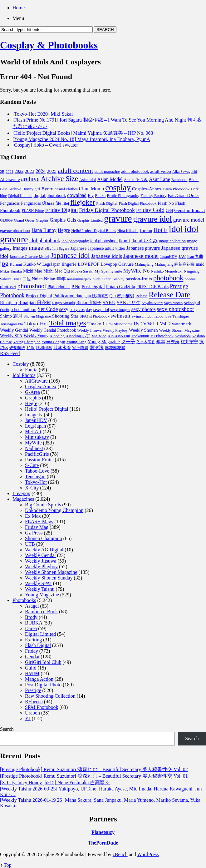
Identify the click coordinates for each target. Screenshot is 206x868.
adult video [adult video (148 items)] (161, 171)
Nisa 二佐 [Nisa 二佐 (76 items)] (22, 279)
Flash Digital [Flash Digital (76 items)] (107, 203)
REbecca (34, 702)
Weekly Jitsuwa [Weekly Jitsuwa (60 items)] (89, 330)
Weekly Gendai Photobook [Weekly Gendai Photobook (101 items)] (53, 330)
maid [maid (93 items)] (200, 264)
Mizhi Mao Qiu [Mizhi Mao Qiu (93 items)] (57, 271)
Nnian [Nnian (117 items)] (37, 279)
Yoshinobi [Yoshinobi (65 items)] (183, 336)
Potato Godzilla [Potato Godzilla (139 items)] (121, 287)
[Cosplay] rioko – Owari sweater (45, 145)
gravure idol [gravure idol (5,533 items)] (152, 219)
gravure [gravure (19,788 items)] (118, 218)
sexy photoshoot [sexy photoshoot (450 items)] (176, 309)
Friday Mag (37, 527)
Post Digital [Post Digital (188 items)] (93, 286)
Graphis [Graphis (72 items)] (42, 220)
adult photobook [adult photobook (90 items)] (135, 171)
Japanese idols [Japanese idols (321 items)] (107, 256)
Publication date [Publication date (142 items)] (68, 296)
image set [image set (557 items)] (40, 248)
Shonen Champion (44, 538)
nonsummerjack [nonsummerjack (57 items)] (79, 279)
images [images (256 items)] (20, 248)
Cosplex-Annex (41, 386)
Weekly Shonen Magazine (51, 572)
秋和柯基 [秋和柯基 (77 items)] (44, 348)
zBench (120, 854)
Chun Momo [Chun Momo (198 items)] (91, 189)
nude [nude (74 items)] (97, 279)
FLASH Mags (39, 522)
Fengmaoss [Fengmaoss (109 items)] (10, 203)
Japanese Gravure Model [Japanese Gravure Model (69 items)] (29, 257)
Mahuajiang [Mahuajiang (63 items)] (144, 264)
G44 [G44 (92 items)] (169, 211)
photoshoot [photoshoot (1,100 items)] (32, 286)
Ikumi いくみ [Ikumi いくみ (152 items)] (144, 241)
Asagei (32, 606)
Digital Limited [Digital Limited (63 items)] (20, 196)
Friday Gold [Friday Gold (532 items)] (150, 210)
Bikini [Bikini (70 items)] (194, 180)
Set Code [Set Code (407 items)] (48, 309)
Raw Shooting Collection (50, 696)
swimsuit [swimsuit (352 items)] (120, 316)
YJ (28, 718)
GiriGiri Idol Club (43, 662)
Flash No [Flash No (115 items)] (166, 203)
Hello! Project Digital (47, 409)
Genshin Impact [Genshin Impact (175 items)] (190, 210)
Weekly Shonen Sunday (49, 578)
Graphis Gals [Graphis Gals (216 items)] (63, 220)
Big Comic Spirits (43, 505)
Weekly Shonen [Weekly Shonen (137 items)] (143, 330)
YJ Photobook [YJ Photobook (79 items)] (162, 336)
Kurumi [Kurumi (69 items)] (16, 264)
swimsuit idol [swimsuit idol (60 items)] (142, 316)
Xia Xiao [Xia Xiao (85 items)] (99, 336)
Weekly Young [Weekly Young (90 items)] (36, 336)
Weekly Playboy (41, 567)
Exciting (33, 640)
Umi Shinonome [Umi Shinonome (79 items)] (119, 324)
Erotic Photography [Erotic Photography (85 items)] (123, 196)
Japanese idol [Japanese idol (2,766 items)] (70, 255)
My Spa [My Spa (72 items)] (101, 271)
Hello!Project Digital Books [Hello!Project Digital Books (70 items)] (94, 231)
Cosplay (21, 364)
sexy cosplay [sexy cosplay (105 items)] (81, 310)
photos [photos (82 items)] (190, 279)
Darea (31, 628)
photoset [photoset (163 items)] (8, 286)
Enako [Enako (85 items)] (100, 196)
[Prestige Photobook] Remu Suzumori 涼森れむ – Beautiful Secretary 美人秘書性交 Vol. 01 (94, 776)
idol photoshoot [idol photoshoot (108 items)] (104, 241)
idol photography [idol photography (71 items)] (75, 241)
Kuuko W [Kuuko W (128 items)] (32, 264)
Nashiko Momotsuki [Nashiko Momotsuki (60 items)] (167, 271)
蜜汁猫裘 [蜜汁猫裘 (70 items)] (80, 348)
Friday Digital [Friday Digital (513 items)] (62, 210)
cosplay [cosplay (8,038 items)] (118, 188)
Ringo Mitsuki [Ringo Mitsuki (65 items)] (64, 303)
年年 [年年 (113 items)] (161, 342)
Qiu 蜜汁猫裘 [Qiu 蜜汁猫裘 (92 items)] (122, 296)
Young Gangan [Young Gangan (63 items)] (54, 342)
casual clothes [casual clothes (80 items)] (66, 189)
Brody (31, 617)
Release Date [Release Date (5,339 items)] (169, 295)
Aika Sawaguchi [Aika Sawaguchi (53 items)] (185, 172)
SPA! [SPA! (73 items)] (84, 316)
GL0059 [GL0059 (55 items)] (6, 220)
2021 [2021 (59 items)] (10, 172)
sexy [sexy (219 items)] (64, 309)
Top (8, 865)
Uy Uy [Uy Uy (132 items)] (140, 324)
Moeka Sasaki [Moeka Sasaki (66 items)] (82, 271)
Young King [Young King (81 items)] (76, 342)
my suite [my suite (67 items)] (115, 271)
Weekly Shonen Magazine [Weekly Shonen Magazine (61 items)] (179, 330)
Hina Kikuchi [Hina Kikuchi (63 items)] (128, 231)
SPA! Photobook (42, 707)
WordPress (148, 854)
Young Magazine (42, 595)
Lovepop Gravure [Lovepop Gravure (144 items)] (117, 264)
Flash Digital (38, 645)
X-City (32, 488)
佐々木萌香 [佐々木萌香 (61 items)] (146, 342)
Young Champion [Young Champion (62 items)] (27, 342)
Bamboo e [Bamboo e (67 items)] (179, 180)
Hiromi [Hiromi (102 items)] (146, 231)
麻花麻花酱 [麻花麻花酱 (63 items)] (115, 348)
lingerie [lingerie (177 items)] (69, 264)
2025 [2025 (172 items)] (52, 171)
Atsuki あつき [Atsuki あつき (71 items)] (136, 180)
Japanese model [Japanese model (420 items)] (141, 256)
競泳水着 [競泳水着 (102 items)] (62, 348)
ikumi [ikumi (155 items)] (124, 241)
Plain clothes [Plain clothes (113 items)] (59, 287)
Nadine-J (34, 448)
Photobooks (24, 600)
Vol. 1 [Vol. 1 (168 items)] (153, 324)
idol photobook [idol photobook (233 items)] (45, 241)
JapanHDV (36, 420)
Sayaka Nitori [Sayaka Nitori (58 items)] (152, 303)
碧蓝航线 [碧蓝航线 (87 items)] (17, 348)
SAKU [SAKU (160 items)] (109, 302)
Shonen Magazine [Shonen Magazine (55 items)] (37, 316)
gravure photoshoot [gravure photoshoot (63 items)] (15, 231)
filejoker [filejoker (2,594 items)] (83, 202)
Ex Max (33, 516)
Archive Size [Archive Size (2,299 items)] (59, 179)
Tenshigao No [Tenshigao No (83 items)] (12, 324)
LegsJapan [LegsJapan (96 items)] (51, 264)
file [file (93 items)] (58, 203)
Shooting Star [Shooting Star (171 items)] (65, 316)
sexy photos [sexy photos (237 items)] (144, 309)
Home (19, 8)
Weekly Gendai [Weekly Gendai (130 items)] (14, 330)
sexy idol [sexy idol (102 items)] (101, 310)
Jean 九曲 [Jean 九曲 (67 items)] (195, 257)
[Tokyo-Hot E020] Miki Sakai (43, 114)
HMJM (32, 673)
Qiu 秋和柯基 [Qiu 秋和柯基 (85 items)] (96, 296)
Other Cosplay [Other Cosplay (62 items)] (113, 279)
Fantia (31, 370)
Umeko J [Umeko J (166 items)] (96, 324)
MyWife (33, 443)
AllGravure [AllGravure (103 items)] (10, 180)
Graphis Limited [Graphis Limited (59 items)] (90, 220)
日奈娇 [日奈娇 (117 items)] (173, 342)
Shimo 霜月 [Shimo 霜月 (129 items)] (11, 316)
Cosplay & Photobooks (49, 45)
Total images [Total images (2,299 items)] (68, 323)
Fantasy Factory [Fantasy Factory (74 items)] (153, 196)
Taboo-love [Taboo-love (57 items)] (162, 316)
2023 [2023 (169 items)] (29, 171)
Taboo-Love (37, 471)
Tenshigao (35, 477)
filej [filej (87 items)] (66, 203)
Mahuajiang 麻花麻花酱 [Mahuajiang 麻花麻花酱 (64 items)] (175, 264)
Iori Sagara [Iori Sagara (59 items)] (61, 248)
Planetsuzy (103, 832)
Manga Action (39, 679)
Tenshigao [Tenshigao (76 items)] (181, 316)
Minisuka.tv (37, 437)
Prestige (33, 690)
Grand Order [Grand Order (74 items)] (24, 220)
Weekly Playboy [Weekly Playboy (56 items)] (115, 330)
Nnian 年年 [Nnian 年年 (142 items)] (55, 279)
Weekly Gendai (40, 555)
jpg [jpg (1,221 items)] (4, 263)
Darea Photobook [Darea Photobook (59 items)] (176, 189)
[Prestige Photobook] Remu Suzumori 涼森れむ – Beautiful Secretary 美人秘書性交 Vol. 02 (94, 769)
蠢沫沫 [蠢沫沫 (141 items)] (97, 348)
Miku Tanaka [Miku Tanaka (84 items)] (11, 271)
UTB (30, 544)
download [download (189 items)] (77, 195)
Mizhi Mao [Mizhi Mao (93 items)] (33, 271)
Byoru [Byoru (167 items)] (47, 189)
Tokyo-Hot (36, 482)
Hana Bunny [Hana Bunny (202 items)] (44, 230)
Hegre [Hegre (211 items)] (64, 230)
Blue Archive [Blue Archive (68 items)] (11, 189)
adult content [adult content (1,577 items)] (76, 171)
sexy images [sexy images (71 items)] (120, 310)
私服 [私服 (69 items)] (31, 348)
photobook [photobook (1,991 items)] (168, 278)
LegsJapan (36, 426)
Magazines (23, 499)
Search (7, 729)
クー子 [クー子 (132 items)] (128, 342)
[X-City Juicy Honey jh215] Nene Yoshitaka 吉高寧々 (55, 783)
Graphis (33, 398)
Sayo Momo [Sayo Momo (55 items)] (173, 303)
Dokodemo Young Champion (54, 510)
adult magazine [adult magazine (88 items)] (107, 171)
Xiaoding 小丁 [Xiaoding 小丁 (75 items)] (78, 336)
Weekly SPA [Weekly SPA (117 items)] (11, 336)
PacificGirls (37, 454)
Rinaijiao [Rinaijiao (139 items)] (8, 303)
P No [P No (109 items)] (76, 287)
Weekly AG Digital (44, 550)
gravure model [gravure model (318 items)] (189, 220)
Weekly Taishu (40, 589)
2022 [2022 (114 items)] (19, 171)
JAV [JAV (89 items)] (182, 256)
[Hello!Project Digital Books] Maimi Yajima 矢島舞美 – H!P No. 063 (83, 133)
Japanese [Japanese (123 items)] (78, 248)
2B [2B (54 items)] (2, 172)
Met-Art (33, 431)
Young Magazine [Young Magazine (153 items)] (104, 342)
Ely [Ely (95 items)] (91, 196)
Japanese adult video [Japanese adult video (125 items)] (106, 248)
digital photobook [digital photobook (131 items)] (50, 195)
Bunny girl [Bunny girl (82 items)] (31, 189)
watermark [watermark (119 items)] (181, 324)
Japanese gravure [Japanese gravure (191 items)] (143, 248)
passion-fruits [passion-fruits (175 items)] (139, 279)
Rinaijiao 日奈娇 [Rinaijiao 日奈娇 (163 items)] (34, 302)
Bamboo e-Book (41, 612)
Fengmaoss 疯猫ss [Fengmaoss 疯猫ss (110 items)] (37, 203)
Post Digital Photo (43, 685)
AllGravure (36, 381)
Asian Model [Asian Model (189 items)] (110, 179)
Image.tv (34, 415)
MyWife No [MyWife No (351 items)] (136, 271)
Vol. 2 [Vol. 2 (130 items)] (165, 324)
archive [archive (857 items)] (30, 179)
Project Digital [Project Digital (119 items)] (39, 296)
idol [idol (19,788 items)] (176, 229)
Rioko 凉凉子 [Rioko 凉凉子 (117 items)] (89, 303)
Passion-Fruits (39, 460)
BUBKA (34, 623)
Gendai (32, 657)
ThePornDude (103, 843)
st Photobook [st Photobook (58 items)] (99, 316)
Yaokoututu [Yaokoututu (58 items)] (140, 336)
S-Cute (32, 465)
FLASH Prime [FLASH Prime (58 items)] (33, 211)
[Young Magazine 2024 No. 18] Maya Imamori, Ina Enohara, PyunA (81, 139)
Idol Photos (24, 375)
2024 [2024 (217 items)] (41, 171)
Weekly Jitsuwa (41, 561)
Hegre (31, 403)
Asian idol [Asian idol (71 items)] (88, 180)
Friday (32, 651)
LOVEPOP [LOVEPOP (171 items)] (88, 264)
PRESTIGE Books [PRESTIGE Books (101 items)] (152, 287)
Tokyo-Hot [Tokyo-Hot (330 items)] (36, 324)
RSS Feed (10, 353)
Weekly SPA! (38, 583)
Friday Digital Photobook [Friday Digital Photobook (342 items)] (107, 210)
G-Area (32, 392)
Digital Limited (40, 634)
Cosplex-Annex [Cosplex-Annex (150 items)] (147, 189)
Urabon (32, 713)
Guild (31, 668)
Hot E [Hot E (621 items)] (161, 230)
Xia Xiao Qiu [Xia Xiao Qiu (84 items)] (119, 336)
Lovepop (21, 493)
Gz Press (34, 533)
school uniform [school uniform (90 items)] (23, 310)
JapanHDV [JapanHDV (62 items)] (169, 257)
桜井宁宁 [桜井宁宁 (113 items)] (189, 342)
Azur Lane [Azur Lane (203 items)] (159, 179)
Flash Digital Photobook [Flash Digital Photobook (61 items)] (137, 203)
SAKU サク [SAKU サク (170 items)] (129, 302)
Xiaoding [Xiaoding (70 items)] (57, 336)
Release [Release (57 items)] (141, 296)
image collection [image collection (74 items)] (172, 241)
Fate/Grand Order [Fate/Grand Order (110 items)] (184, 195)
